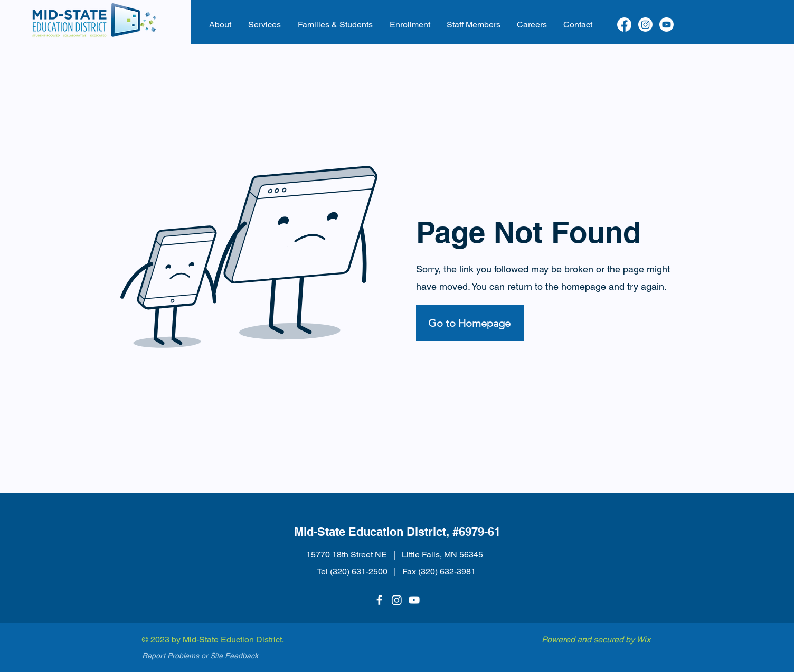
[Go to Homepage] (470, 323)
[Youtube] (667, 25)
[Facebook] (624, 25)
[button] (220, 25)
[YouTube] (414, 600)
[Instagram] (645, 25)
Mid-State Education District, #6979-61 (397, 532)
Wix (643, 640)
